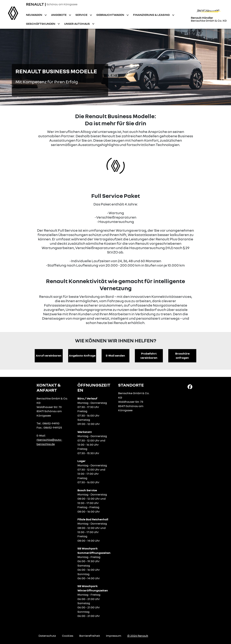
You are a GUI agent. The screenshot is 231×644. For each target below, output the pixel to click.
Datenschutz (47, 636)
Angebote (59, 15)
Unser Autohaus (77, 24)
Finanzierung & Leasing (152, 15)
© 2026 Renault (138, 636)
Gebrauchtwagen (111, 15)
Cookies (68, 636)
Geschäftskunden (41, 24)
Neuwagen (34, 15)
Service (82, 15)
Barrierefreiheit (90, 636)
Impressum (114, 636)
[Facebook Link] (190, 386)
